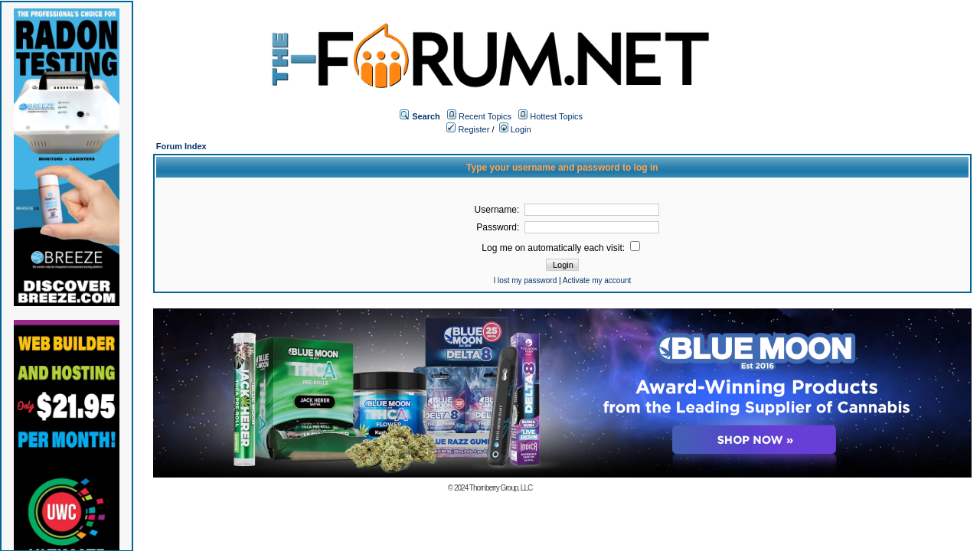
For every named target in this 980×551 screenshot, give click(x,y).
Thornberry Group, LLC (501, 488)
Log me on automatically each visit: (561, 248)
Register (468, 129)
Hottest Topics (556, 116)
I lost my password (525, 280)
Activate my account (597, 280)
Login (515, 129)
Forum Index (181, 146)
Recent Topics (485, 116)
